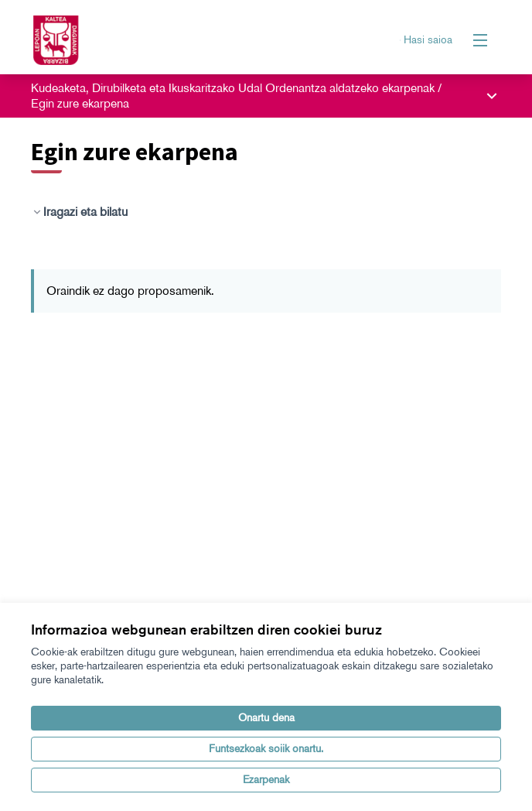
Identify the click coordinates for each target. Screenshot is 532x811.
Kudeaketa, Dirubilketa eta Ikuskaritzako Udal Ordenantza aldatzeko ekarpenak (234, 88)
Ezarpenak (266, 780)
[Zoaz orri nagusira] (206, 40)
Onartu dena (266, 718)
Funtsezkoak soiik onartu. (266, 749)
